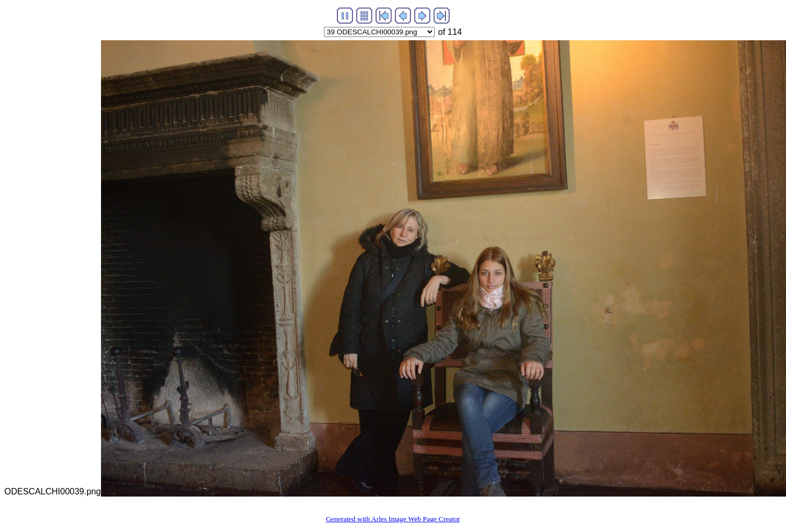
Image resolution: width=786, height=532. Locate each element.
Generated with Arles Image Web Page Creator (393, 519)
